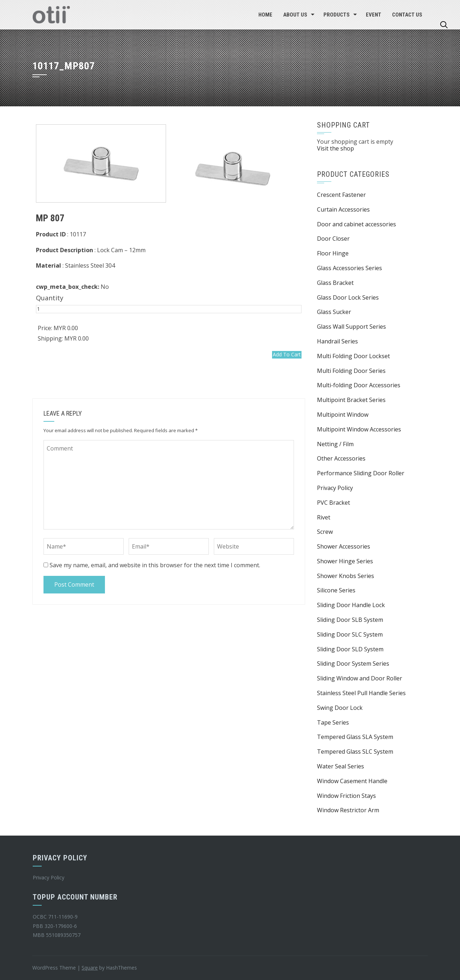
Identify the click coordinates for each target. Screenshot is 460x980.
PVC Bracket (333, 503)
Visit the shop (335, 148)
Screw (325, 532)
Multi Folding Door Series (351, 371)
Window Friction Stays (346, 796)
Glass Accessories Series (349, 268)
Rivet (324, 517)
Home (265, 15)
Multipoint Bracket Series (351, 400)
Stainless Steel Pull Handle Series (361, 693)
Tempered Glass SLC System (355, 752)
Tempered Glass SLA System (355, 737)
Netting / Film (335, 444)
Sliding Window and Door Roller (360, 678)
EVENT (374, 15)
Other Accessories (341, 458)
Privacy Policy (335, 488)
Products (337, 15)
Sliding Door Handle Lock (351, 605)
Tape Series (333, 722)
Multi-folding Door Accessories (359, 385)
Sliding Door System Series (353, 664)
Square (90, 968)
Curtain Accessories (343, 209)
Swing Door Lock (340, 708)
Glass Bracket (335, 283)
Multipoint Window (343, 415)
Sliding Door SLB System (350, 620)
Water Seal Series (341, 766)
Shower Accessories (344, 546)
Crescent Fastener (341, 195)
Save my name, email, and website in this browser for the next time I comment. (155, 565)
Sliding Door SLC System (350, 634)
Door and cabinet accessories (356, 224)
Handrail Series (337, 341)
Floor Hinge (333, 253)
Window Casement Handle (352, 781)
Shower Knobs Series (346, 576)
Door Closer (333, 239)
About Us (295, 15)
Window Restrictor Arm (348, 810)
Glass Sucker (334, 312)
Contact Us (407, 15)
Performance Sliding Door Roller (361, 473)
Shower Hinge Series (345, 561)
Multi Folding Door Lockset (353, 356)
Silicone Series (336, 590)
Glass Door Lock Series (348, 297)
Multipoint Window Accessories (359, 429)
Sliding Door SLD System (350, 649)
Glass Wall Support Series (351, 327)
